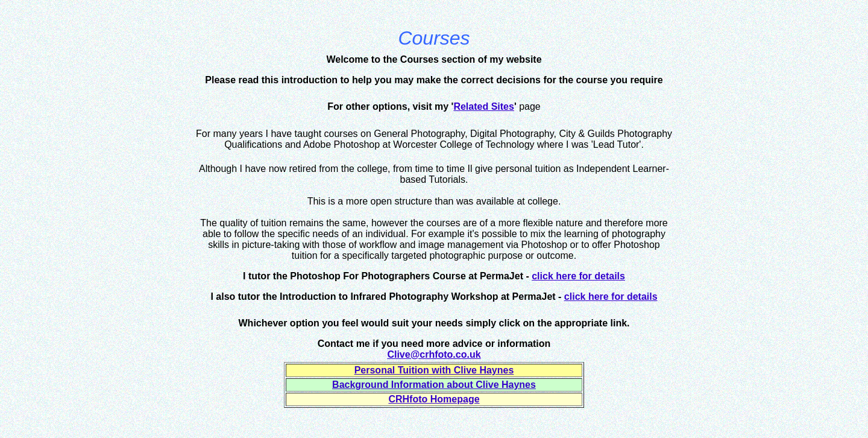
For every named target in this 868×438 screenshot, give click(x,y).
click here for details (578, 276)
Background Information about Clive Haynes (434, 385)
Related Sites (483, 106)
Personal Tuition (392, 370)
